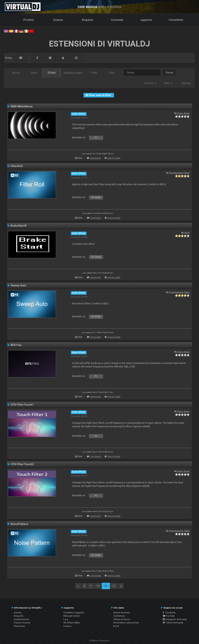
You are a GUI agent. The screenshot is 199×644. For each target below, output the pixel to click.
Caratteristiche (21, 619)
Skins (34, 73)
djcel (187, 233)
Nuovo (16, 73)
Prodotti (28, 20)
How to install (114, 158)
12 (114, 586)
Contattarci (119, 616)
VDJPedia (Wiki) (72, 623)
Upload (186, 83)
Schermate (19, 626)
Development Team (179, 173)
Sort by (150, 83)
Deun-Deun (183, 113)
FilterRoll (17, 166)
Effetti (52, 73)
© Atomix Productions (100, 641)
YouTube (169, 616)
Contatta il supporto (74, 613)
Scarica (58, 20)
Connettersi (176, 20)
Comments (95, 158)
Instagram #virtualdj (175, 619)
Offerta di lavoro (122, 619)
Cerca (169, 73)
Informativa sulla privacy (126, 623)
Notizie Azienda (121, 613)
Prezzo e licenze (22, 623)
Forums (67, 626)
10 (98, 586)
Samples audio (73, 73)
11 (106, 586)
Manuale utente (71, 616)
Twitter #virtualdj (173, 623)
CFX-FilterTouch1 (22, 405)
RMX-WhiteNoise (22, 106)
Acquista (87, 20)
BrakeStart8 (18, 226)
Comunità (117, 20)
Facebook (169, 613)
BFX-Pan (16, 345)
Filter (168, 83)
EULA (116, 626)
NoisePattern (19, 524)
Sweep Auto (18, 285)
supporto (146, 20)
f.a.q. (66, 619)
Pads (94, 73)
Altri (112, 73)
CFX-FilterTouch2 (22, 464)
